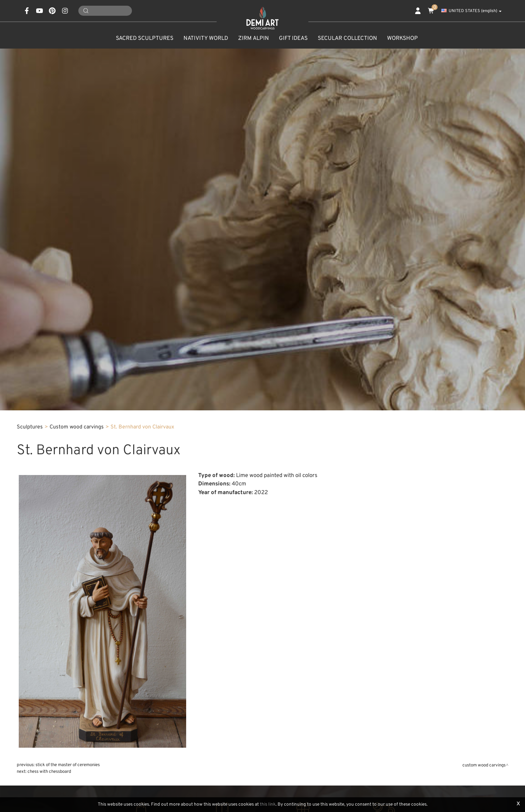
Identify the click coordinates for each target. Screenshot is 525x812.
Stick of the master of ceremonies (68, 765)
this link (268, 804)
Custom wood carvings (77, 427)
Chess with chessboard (49, 772)
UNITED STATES (471, 11)
